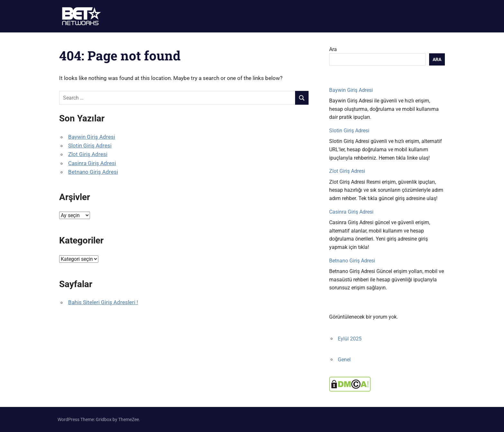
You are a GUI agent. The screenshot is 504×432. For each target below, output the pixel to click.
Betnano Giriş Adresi (93, 172)
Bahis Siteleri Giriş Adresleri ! (103, 302)
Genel (344, 360)
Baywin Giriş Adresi (92, 137)
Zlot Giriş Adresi (88, 154)
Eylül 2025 (350, 339)
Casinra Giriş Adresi (92, 163)
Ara (333, 49)
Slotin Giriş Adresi (90, 145)
